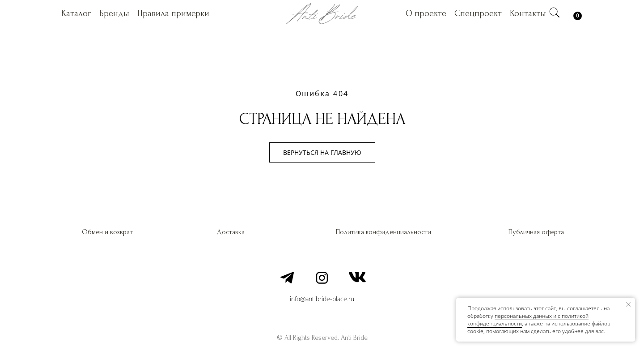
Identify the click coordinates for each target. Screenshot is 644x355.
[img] (555, 13)
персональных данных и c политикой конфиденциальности (528, 320)
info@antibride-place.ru (322, 299)
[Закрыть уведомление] (628, 304)
